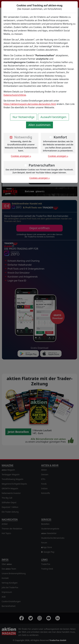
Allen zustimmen (39, 125)
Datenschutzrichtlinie (15, 95)
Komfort (60, 137)
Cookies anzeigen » (21, 156)
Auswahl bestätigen (53, 117)
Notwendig (23, 137)
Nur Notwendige (24, 117)
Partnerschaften (42, 165)
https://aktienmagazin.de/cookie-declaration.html (30, 104)
